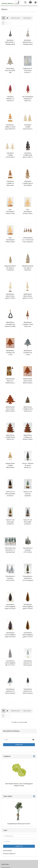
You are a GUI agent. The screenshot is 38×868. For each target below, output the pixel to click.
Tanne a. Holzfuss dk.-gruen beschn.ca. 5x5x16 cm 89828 (28, 466)
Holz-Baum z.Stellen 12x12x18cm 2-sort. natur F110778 (10, 155)
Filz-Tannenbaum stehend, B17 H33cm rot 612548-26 (28, 99)
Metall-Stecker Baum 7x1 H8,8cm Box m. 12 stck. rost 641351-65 (10, 381)
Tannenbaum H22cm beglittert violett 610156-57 (10, 635)
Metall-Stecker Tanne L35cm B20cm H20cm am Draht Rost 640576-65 (28, 381)
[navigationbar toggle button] (35, 3)
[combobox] (16, 18)
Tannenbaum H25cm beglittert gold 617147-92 (28, 635)
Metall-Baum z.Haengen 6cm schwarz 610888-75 (10, 324)
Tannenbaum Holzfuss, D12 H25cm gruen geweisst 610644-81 (28, 663)
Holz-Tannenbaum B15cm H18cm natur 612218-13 (28, 212)
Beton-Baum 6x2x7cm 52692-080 (10, 70)
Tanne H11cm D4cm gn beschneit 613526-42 (28, 494)
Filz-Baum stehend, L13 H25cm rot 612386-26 (10, 99)
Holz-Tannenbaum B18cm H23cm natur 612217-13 (10, 240)
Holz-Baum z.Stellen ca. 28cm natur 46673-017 (10, 183)
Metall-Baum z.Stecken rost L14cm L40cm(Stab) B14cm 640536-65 (10, 353)
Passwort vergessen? (9, 854)
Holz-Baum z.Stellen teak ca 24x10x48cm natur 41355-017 (28, 183)
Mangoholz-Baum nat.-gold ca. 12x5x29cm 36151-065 (10, 268)
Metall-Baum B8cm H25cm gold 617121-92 (28, 296)
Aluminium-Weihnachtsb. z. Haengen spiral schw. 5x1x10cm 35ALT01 (10, 42)
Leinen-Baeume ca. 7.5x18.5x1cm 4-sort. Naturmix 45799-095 (28, 240)
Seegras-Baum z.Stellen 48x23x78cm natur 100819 (10, 466)
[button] (3, 18)
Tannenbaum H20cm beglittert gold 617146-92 (28, 607)
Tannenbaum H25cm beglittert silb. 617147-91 (10, 663)
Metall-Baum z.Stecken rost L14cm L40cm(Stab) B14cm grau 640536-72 (28, 353)
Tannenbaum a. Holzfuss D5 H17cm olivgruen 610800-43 (28, 578)
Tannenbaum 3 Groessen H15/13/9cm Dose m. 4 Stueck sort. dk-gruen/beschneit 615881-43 (28, 550)
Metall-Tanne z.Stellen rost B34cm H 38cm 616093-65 (28, 437)
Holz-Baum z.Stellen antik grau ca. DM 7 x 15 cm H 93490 (28, 155)
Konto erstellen (7, 851)
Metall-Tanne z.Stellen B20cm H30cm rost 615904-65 (10, 437)
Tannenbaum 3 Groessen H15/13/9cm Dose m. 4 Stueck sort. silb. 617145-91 (10, 578)
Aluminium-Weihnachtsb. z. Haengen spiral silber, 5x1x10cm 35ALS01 (28, 42)
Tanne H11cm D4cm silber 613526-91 (28, 522)
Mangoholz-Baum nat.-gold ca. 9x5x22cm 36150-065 (28, 268)
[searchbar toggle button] (25, 3)
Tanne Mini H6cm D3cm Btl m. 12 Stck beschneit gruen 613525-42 (10, 550)
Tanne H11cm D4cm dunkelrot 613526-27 (10, 494)
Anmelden (19, 745)
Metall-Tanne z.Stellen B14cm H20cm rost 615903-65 (28, 409)
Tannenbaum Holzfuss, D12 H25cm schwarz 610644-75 (10, 691)
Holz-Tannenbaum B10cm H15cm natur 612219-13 (10, 212)
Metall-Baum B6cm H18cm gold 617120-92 (10, 296)
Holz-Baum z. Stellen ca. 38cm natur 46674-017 (10, 127)
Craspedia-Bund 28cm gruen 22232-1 (19, 824)
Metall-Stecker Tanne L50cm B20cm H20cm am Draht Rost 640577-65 (10, 409)
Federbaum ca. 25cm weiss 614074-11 (28, 70)
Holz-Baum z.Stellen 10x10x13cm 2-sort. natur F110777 (28, 127)
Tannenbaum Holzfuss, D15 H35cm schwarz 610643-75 (28, 691)
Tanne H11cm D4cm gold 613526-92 (10, 522)
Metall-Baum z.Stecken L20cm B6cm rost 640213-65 (28, 324)
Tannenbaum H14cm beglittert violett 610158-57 (10, 607)
